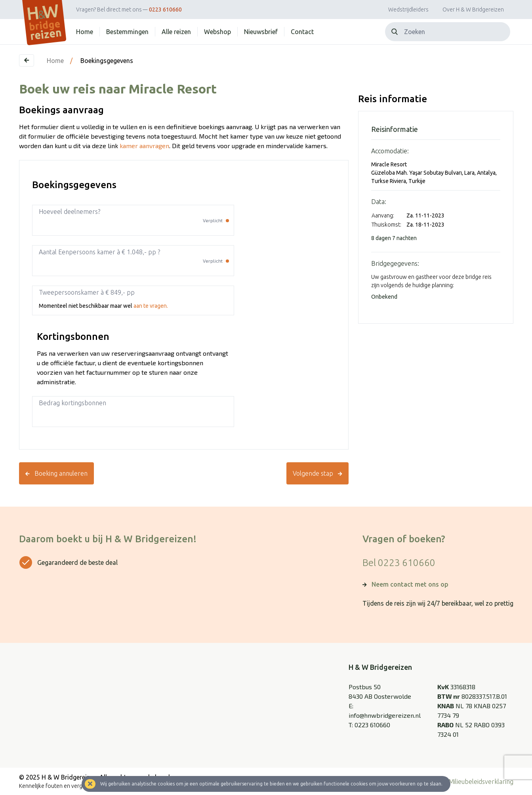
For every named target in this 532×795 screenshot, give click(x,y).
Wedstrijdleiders (408, 10)
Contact (302, 32)
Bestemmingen (127, 32)
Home (85, 32)
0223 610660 (165, 10)
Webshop (217, 32)
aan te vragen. (151, 306)
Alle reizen (176, 32)
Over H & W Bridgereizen (473, 10)
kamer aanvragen (144, 146)
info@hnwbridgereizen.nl (385, 715)
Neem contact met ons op (410, 584)
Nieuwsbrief (261, 32)
